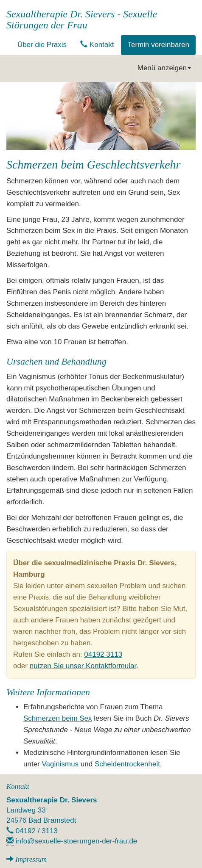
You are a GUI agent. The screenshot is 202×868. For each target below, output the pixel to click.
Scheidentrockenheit (127, 764)
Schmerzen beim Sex (58, 718)
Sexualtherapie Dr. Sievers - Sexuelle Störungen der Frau (82, 19)
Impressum (31, 859)
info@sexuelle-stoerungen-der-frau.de (77, 841)
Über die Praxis (42, 45)
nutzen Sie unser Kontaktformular (83, 666)
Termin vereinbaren (158, 45)
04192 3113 (103, 654)
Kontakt (97, 45)
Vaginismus (60, 764)
